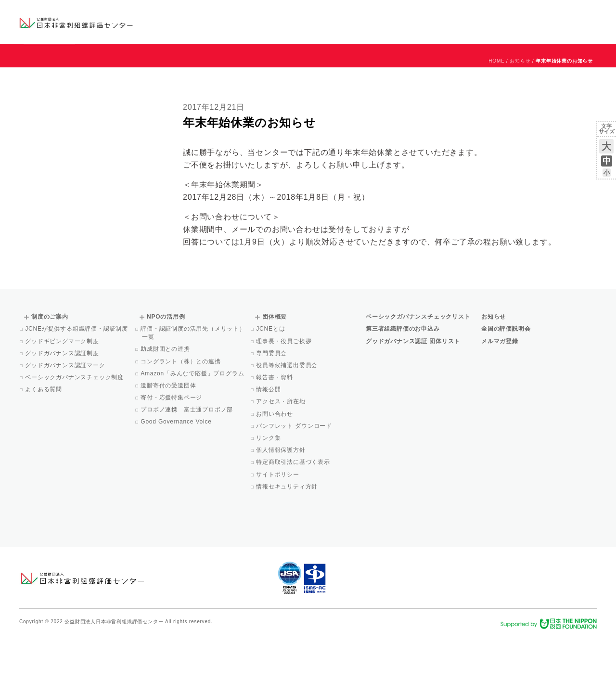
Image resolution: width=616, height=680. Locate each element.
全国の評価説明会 (506, 372)
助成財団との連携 (166, 393)
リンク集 (269, 482)
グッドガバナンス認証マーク (66, 409)
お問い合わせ (558, 13)
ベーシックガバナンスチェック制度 (75, 421)
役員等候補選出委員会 (288, 409)
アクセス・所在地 (282, 445)
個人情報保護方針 (282, 494)
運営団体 (525, 13)
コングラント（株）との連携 (181, 405)
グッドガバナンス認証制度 (63, 397)
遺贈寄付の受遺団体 (169, 429)
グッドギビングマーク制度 (63, 385)
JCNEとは (271, 372)
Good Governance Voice (177, 465)
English (588, 13)
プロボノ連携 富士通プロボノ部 (187, 453)
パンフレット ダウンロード (295, 470)
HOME (496, 105)
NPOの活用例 (427, 21)
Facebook (485, 29)
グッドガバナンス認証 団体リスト (413, 385)
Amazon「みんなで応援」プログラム (193, 417)
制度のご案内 (358, 21)
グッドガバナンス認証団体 (189, 21)
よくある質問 (44, 433)
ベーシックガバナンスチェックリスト (277, 21)
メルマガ (509, 29)
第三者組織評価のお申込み (403, 372)
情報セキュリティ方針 (288, 530)
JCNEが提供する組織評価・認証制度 (77, 372)
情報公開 (269, 433)
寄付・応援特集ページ (172, 441)
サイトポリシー (278, 518)
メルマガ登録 (500, 385)
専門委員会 (272, 397)
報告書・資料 (275, 421)
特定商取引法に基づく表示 (294, 506)
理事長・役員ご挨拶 (284, 385)
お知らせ (499, 13)
